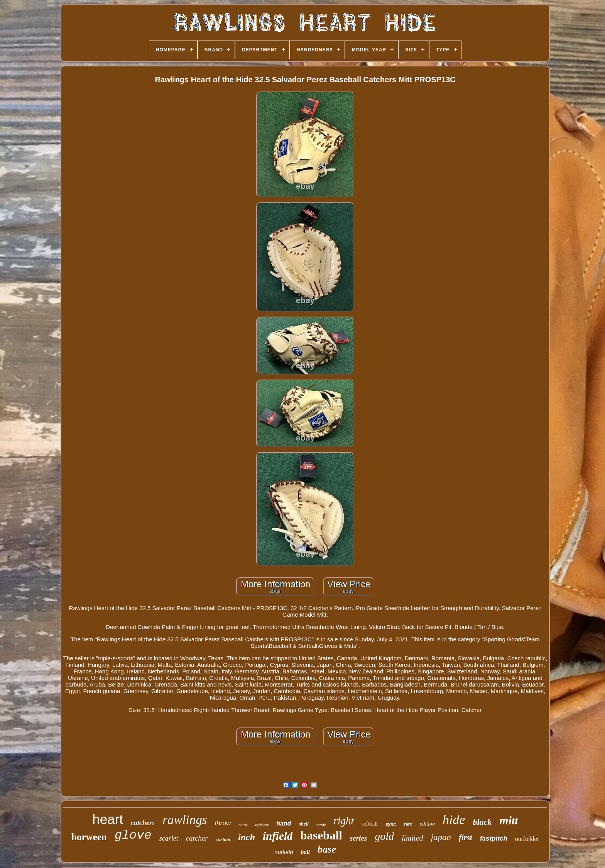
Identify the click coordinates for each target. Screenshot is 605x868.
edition (427, 824)
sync (391, 824)
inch (247, 837)
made (321, 825)
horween (89, 837)
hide (454, 820)
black (482, 822)
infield (278, 836)
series (358, 838)
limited (412, 838)
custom (223, 839)
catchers (143, 823)
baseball (321, 835)
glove (133, 835)
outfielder (527, 839)
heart (108, 819)
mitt (509, 820)
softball (370, 824)
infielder (262, 825)
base (327, 849)
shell (304, 824)
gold (384, 836)
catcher (197, 838)
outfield (284, 852)
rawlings (185, 820)
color (243, 825)
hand (284, 823)
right (344, 821)
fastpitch (494, 838)
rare (408, 824)
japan (441, 837)
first (466, 837)
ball (305, 852)
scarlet (169, 838)
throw (223, 823)
